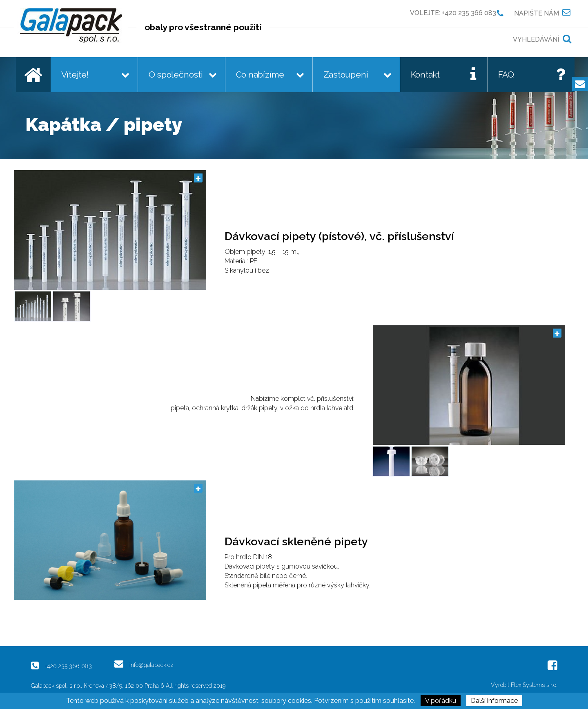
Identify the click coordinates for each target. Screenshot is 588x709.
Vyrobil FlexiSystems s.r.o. (524, 685)
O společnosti (176, 74)
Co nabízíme (260, 74)
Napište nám (537, 13)
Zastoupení (346, 74)
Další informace (494, 701)
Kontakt (425, 74)
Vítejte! (75, 74)
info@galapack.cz (151, 665)
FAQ (506, 74)
